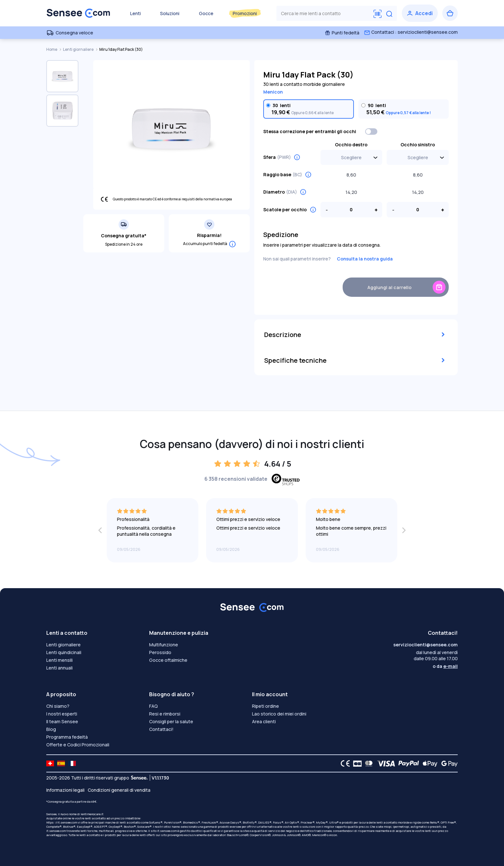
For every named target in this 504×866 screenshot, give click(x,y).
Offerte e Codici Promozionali (78, 745)
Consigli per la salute (171, 721)
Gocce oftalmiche (168, 660)
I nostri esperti (62, 714)
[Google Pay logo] (448, 763)
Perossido (160, 652)
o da (445, 666)
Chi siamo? (58, 706)
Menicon (273, 92)
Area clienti (264, 721)
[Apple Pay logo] (428, 763)
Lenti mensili (59, 660)
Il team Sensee (62, 721)
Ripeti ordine (265, 706)
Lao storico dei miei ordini (279, 714)
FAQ (153, 706)
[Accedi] (420, 13)
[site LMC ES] (61, 763)
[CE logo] (344, 763)
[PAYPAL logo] (407, 763)
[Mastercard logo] (368, 763)
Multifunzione (164, 645)
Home (52, 49)
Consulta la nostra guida (365, 259)
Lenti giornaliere (79, 49)
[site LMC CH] (50, 763)
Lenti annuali (59, 668)
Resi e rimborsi (165, 714)
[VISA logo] (384, 763)
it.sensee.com (56, 831)
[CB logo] (356, 763)
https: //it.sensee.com (62, 822)
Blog (51, 729)
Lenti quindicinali (64, 652)
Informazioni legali (65, 790)
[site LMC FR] (72, 763)
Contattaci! (161, 729)
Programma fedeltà (67, 737)
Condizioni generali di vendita (119, 790)
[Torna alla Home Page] (78, 13)
